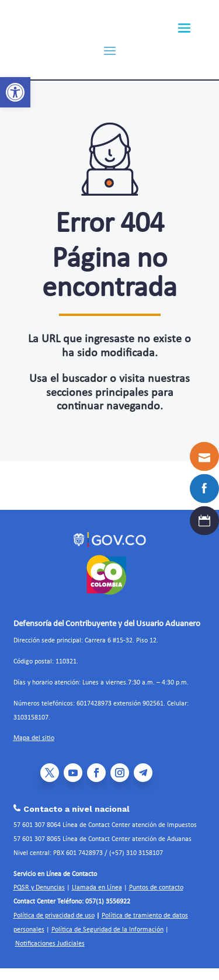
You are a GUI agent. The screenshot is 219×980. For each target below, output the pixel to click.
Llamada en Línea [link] (97, 888)
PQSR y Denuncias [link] (39, 888)
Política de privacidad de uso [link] (54, 916)
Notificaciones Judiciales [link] (50, 944)
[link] (15, 92)
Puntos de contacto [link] (156, 888)
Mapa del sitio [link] (34, 738)
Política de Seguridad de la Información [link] (107, 930)
